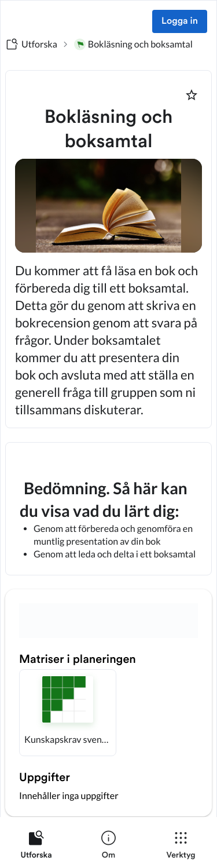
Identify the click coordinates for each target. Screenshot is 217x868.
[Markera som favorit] (192, 95)
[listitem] (36, 847)
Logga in (180, 21)
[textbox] (108, 509)
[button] (68, 713)
